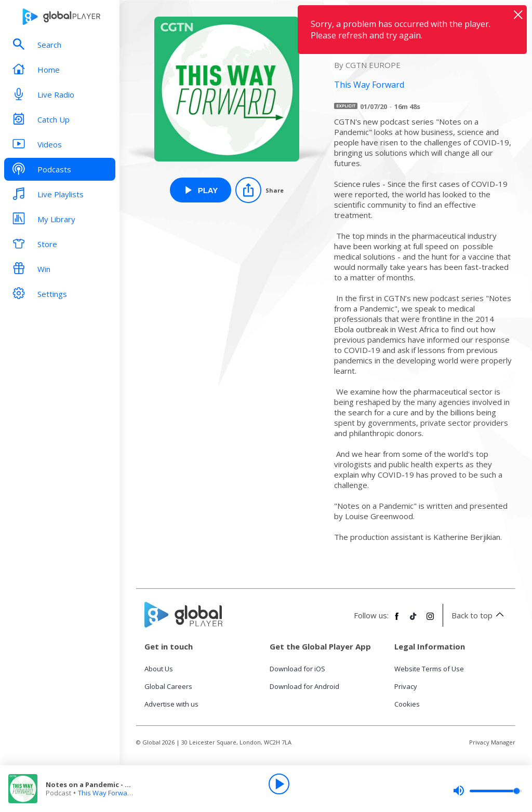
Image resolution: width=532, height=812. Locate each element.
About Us (159, 669)
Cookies (407, 704)
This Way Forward (106, 793)
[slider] (487, 791)
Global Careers (168, 686)
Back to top (479, 615)
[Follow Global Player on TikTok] (414, 620)
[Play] (279, 784)
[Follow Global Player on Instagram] (430, 620)
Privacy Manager (492, 742)
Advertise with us (171, 704)
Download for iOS (297, 669)
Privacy (406, 686)
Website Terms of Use (429, 669)
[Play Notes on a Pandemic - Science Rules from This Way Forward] (201, 190)
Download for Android (304, 686)
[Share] (260, 190)
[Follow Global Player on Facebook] (397, 620)
